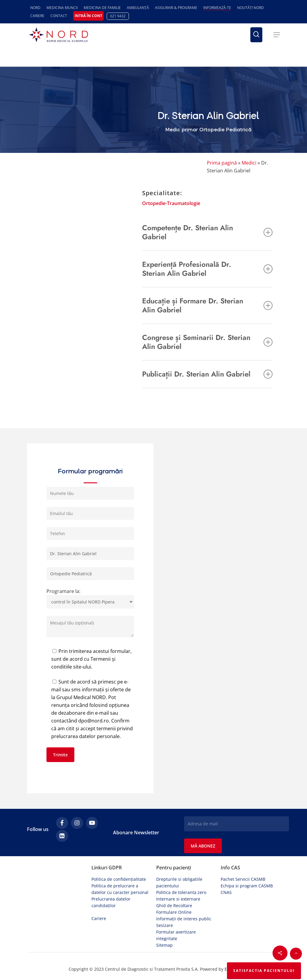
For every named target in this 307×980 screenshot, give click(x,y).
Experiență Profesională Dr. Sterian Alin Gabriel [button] (207, 269)
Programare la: (90, 598)
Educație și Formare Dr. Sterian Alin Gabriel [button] (207, 305)
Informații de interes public (184, 919)
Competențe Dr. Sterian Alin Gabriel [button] (207, 232)
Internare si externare (178, 899)
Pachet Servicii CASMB (243, 879)
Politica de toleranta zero (181, 892)
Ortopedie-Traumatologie (171, 203)
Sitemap (164, 945)
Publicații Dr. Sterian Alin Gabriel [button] (207, 374)
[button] (277, 35)
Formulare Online (174, 912)
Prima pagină (222, 163)
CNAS (226, 892)
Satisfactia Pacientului (264, 971)
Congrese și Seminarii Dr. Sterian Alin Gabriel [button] (207, 342)
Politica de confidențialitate (119, 879)
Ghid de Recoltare (174, 906)
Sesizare (165, 925)
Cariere (99, 918)
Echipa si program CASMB (247, 886)
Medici (249, 163)
